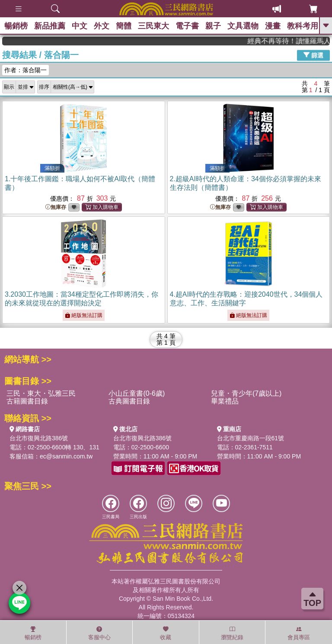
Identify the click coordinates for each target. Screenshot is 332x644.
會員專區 (299, 633)
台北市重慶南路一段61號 (251, 438)
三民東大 (153, 26)
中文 (80, 26)
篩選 (313, 55)
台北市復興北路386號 (39, 438)
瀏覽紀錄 (232, 633)
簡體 (124, 26)
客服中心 (99, 633)
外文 (102, 26)
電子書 (187, 26)
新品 (50, 26)
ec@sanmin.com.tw (66, 456)
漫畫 (273, 26)
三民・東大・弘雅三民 (41, 393)
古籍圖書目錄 (27, 401)
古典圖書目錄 (129, 401)
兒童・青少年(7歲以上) (246, 393)
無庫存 (56, 207)
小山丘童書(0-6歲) (137, 393)
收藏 (166, 633)
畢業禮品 (225, 401)
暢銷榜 (16, 26)
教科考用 (303, 26)
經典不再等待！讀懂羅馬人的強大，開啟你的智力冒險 (297, 41)
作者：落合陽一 (26, 70)
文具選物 (243, 26)
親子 (213, 26)
